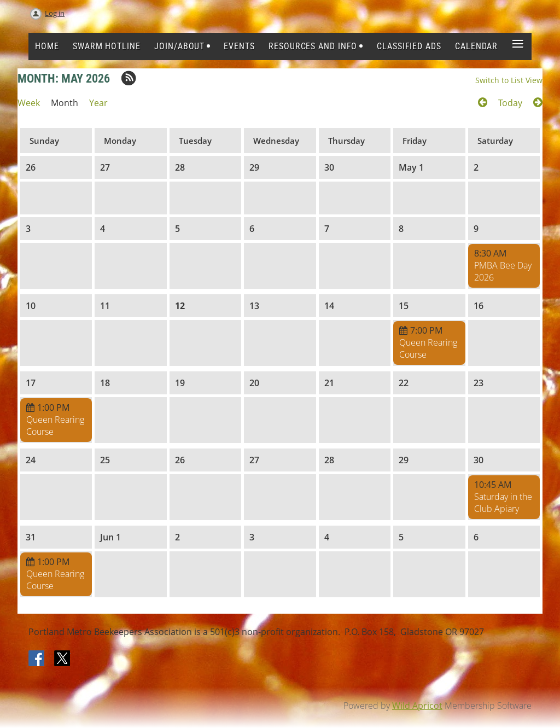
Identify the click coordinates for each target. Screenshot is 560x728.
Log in (55, 13)
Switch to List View (509, 80)
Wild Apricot (417, 706)
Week (29, 103)
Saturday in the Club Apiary (503, 503)
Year (98, 103)
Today (510, 103)
